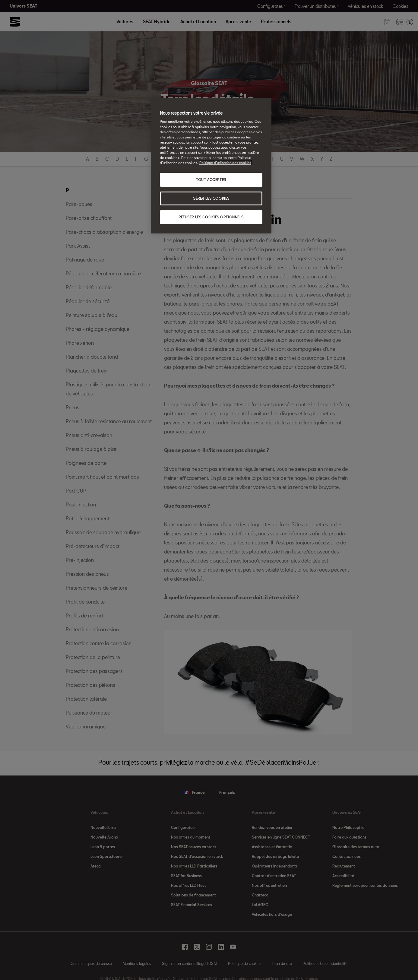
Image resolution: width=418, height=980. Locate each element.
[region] (211, 166)
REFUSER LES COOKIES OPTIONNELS (211, 217)
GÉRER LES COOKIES (211, 198)
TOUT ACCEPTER (211, 180)
